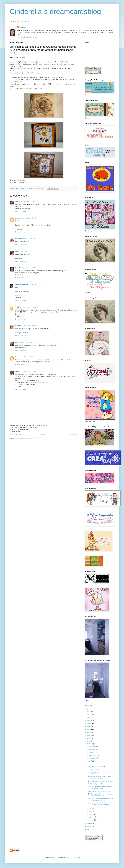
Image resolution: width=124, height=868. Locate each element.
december (93, 747)
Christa (18, 371)
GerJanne (19, 307)
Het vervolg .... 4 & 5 (95, 784)
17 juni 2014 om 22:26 (30, 326)
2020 (89, 726)
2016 (89, 738)
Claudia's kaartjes (22, 284)
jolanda (18, 239)
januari (91, 820)
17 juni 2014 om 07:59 (29, 239)
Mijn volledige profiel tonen (27, 37)
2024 (89, 715)
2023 (89, 718)
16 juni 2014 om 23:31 (28, 201)
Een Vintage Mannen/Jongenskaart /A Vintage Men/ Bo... (101, 799)
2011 (89, 829)
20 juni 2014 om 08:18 (29, 371)
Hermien (18, 326)
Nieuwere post (15, 435)
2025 (89, 712)
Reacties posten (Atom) (29, 438)
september (93, 755)
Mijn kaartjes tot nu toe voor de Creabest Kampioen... (100, 788)
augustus (92, 758)
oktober (92, 752)
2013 (89, 824)
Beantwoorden (21, 211)
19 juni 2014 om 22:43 (27, 357)
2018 (89, 732)
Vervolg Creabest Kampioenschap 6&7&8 (101, 773)
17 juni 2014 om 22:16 (30, 307)
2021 (89, 724)
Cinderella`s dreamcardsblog (55, 12)
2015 (89, 741)
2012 (89, 826)
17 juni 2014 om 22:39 (32, 342)
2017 (89, 735)
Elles (17, 357)
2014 (89, 744)
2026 (89, 709)
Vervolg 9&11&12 (94, 769)
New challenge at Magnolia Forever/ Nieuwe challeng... (99, 804)
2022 (89, 721)
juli (90, 761)
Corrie (18, 201)
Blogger (77, 857)
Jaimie (18, 218)
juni (90, 764)
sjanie (17, 251)
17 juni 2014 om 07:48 (28, 218)
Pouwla (18, 268)
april (91, 811)
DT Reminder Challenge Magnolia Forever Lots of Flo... (100, 795)
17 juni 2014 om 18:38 (29, 268)
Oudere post (72, 435)
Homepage (44, 435)
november (92, 749)
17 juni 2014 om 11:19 (27, 251)
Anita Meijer (20, 342)
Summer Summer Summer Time (99, 791)
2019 (89, 729)
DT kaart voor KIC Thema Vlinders (101, 781)
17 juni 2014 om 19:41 (36, 284)
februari (92, 817)
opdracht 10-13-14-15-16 (97, 766)
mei (90, 808)
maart (91, 814)
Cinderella (23, 27)
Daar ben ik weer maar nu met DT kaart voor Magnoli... (101, 777)
